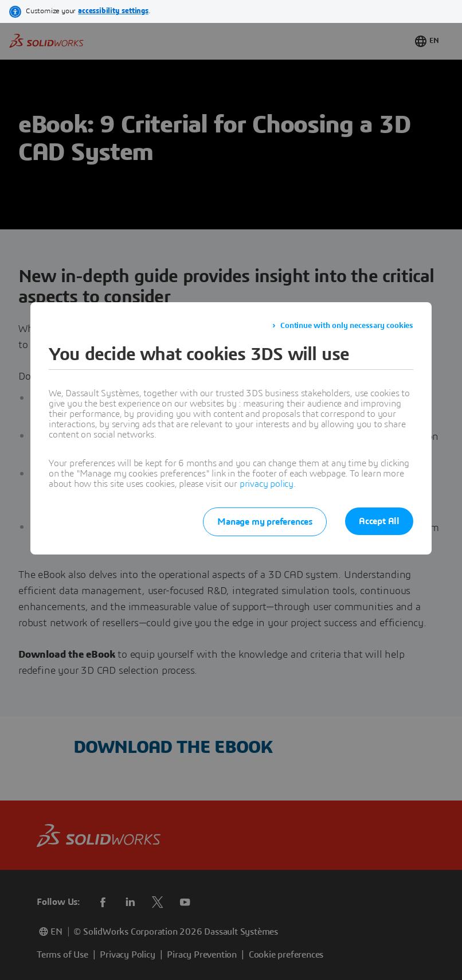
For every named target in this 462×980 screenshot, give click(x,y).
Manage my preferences (265, 522)
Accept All (379, 521)
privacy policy (267, 484)
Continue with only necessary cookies (347, 326)
